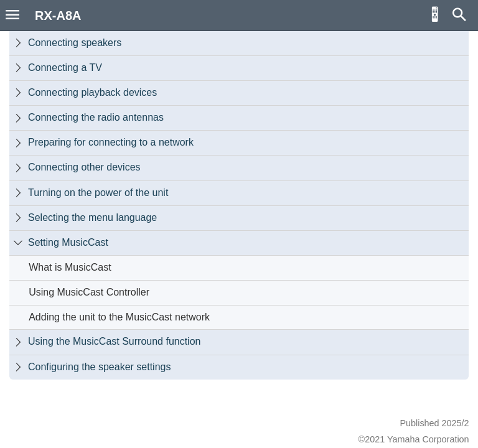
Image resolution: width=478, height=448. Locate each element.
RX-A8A (58, 16)
